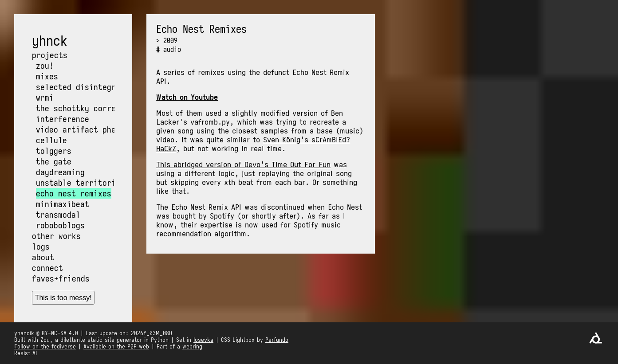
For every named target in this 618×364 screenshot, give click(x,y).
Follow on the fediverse (45, 346)
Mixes (47, 76)
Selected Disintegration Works (100, 87)
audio (172, 49)
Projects (50, 55)
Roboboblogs (60, 225)
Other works (56, 236)
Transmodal (58, 215)
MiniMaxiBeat (63, 204)
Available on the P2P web (116, 346)
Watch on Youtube (187, 97)
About (43, 257)
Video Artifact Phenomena (89, 129)
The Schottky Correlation (89, 108)
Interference (63, 119)
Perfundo (277, 340)
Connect (47, 268)
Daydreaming (60, 172)
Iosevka (203, 340)
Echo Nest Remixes (74, 193)
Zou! (45, 66)
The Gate (54, 161)
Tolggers (54, 151)
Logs (41, 247)
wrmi (45, 98)
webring (192, 346)
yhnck (50, 41)
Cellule (51, 140)
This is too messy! (63, 298)
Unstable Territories (80, 183)
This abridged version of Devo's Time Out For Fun (243, 164)
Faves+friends (61, 278)
